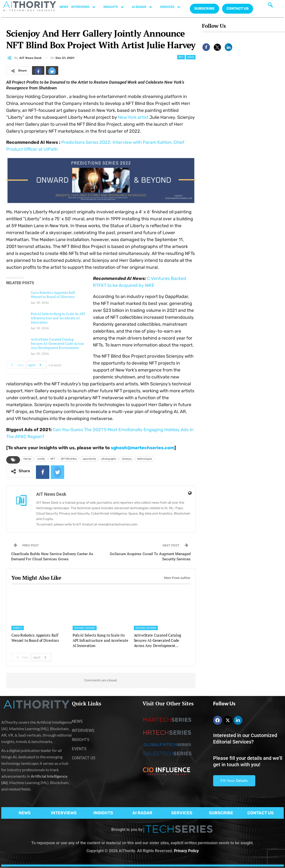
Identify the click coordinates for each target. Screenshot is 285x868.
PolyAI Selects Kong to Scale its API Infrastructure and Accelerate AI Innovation (58, 318)
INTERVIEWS (86, 7)
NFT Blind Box (69, 459)
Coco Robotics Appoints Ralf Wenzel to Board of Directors (53, 295)
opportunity (89, 459)
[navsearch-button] (270, 6)
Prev (16, 365)
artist (133, 117)
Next (36, 365)
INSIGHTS (116, 7)
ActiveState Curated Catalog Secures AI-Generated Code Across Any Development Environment (57, 343)
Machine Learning (85, 628)
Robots (18, 628)
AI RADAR (144, 7)
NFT (181, 57)
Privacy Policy (186, 851)
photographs (109, 459)
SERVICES (173, 7)
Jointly (41, 459)
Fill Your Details (234, 781)
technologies (145, 459)
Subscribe (204, 9)
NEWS (64, 7)
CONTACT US (238, 9)
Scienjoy (127, 459)
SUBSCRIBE (221, 813)
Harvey (27, 459)
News (191, 57)
